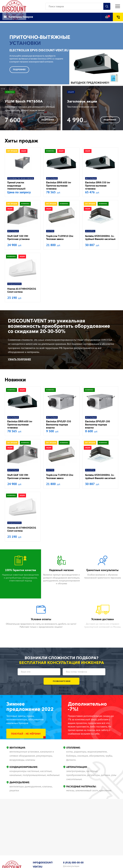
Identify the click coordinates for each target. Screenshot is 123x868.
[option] (61, 54)
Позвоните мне (62, 681)
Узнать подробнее (19, 359)
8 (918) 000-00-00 (73, 862)
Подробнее (19, 69)
